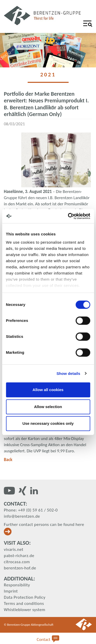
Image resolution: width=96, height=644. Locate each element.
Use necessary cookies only (48, 423)
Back (8, 460)
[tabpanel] (48, 50)
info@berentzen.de (22, 516)
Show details (68, 373)
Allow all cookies (48, 390)
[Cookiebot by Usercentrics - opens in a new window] (68, 216)
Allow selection (48, 407)
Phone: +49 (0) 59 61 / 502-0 (31, 510)
